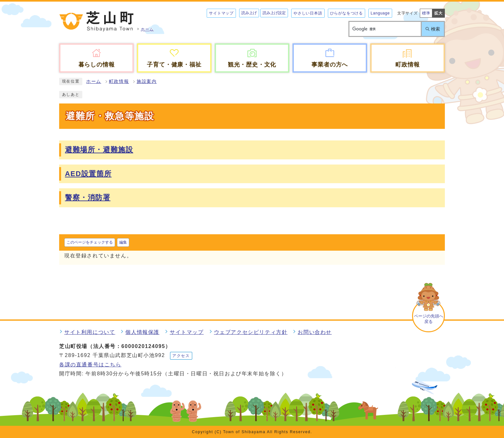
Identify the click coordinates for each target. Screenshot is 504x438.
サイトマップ (221, 13)
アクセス (181, 356)
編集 (123, 242)
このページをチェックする (90, 242)
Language (380, 13)
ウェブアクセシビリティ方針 (251, 332)
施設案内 (147, 81)
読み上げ (249, 13)
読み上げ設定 (274, 13)
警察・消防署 (88, 197)
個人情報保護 (142, 332)
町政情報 (119, 81)
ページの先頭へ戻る (429, 319)
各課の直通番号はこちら (90, 365)
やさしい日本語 (308, 13)
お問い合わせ (315, 332)
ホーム (94, 81)
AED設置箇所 (88, 174)
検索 (436, 29)
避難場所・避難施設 (99, 150)
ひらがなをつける (346, 13)
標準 (426, 13)
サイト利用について (90, 332)
